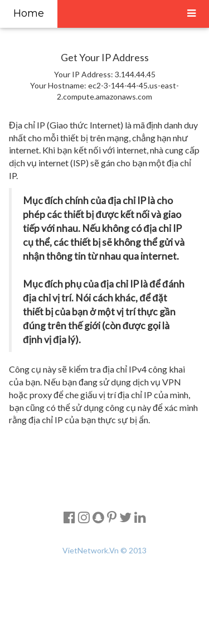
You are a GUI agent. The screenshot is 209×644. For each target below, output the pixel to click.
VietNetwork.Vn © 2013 (104, 550)
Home (29, 13)
